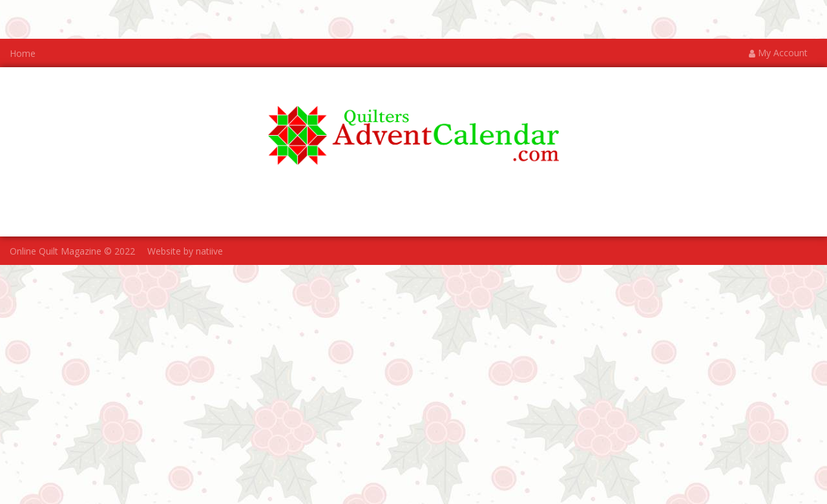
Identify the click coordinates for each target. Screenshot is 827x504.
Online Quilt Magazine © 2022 (72, 251)
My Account (778, 53)
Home (23, 54)
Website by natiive (185, 251)
